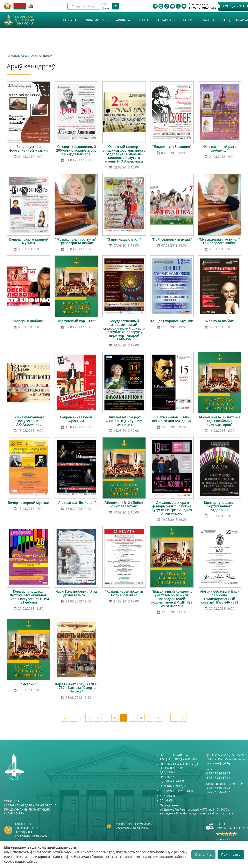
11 (158, 718)
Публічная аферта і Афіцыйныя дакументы (178, 757)
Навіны (208, 20)
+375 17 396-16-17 (202, 8)
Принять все (231, 854)
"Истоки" (29, 684)
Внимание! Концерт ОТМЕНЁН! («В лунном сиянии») (124, 421)
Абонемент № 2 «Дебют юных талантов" (124, 504)
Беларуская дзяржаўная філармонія (24, 20)
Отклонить (203, 854)
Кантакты (164, 20)
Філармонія (95, 20)
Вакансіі (166, 800)
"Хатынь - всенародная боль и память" (124, 593)
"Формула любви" (219, 321)
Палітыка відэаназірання (172, 779)
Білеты (143, 20)
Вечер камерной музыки (29, 503)
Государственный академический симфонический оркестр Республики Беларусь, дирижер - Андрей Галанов (124, 330)
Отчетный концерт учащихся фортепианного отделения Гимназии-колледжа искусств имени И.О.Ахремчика (124, 154)
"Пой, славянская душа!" (172, 239)
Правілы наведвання (176, 786)
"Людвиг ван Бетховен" (172, 147)
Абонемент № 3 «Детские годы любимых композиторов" (220, 421)
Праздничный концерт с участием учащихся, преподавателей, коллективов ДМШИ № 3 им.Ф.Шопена (172, 599)
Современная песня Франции (76, 419)
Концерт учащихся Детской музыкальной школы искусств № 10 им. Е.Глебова (29, 597)
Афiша (121, 20)
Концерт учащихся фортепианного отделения (220, 506)
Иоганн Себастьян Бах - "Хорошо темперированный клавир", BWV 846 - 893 (219, 597)
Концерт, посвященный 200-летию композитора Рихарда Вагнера (76, 150)
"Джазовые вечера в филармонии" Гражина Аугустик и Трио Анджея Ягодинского (172, 508)
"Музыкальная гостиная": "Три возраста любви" (76, 241)
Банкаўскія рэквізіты (176, 791)
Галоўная (71, 20)
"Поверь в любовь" (29, 321)
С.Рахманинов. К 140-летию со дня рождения (172, 419)
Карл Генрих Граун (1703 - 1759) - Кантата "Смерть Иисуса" (76, 688)
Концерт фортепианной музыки (29, 241)
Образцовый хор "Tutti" (76, 321)
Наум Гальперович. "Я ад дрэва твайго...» (76, 593)
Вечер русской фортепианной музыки (29, 149)
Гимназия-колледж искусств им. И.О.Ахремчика (29, 421)
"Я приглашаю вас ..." (124, 239)
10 (150, 718)
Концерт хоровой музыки (172, 321)
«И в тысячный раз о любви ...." (219, 149)
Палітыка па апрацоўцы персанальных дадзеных (179, 768)
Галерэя (189, 20)
